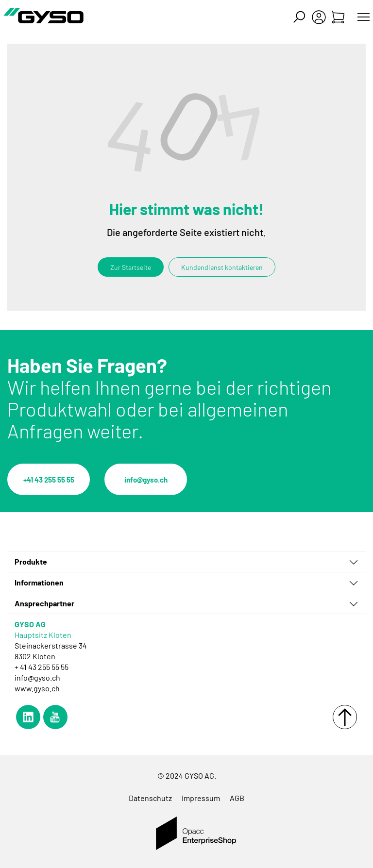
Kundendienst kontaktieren (222, 267)
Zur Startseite (131, 267)
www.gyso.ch (37, 688)
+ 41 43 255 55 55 (42, 667)
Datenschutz (150, 798)
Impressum (201, 798)
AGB (237, 798)
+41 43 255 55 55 (49, 480)
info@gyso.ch (146, 480)
